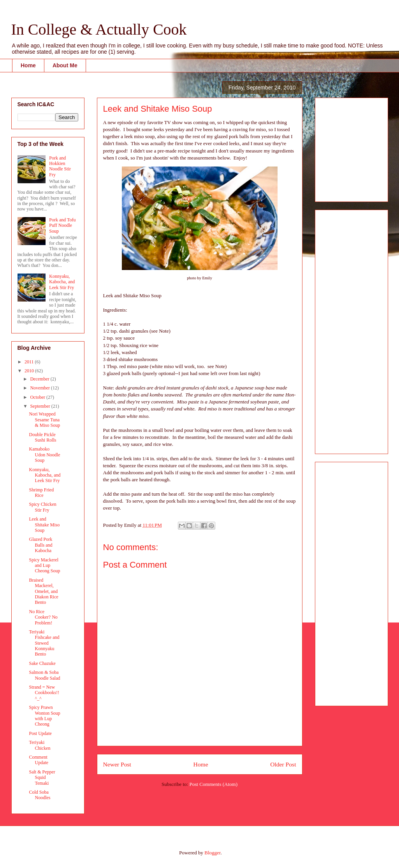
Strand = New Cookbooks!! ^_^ (44, 693)
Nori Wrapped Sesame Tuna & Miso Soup (44, 420)
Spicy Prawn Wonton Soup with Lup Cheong (44, 716)
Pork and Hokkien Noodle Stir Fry (60, 166)
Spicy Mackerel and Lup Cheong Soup (44, 566)
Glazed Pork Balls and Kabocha (40, 545)
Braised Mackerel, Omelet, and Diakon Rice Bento (43, 591)
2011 (30, 362)
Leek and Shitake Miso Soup (44, 525)
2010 (30, 371)
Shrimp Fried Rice (41, 493)
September (40, 406)
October (38, 397)
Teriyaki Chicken (40, 745)
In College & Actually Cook (99, 29)
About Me (65, 65)
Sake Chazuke (42, 663)
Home (28, 65)
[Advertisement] (345, 147)
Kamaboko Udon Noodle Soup (44, 455)
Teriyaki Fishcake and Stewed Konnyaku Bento (44, 643)
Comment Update (39, 760)
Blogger (212, 853)
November (40, 388)
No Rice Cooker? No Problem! (43, 617)
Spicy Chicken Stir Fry (42, 507)
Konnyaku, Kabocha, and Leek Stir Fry (62, 282)
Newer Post (117, 764)
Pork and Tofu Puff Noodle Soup (62, 225)
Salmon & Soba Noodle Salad (44, 675)
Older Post (283, 764)
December (40, 379)
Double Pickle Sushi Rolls (42, 437)
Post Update (40, 733)
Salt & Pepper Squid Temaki (42, 778)
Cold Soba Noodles (40, 795)
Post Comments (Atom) (213, 784)
